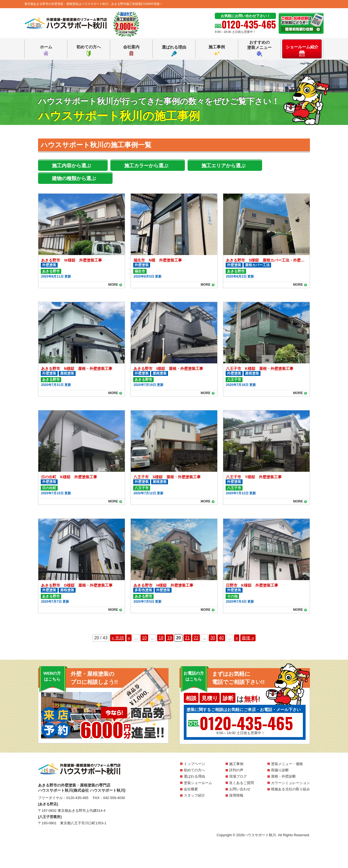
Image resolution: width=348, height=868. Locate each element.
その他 (232, 596)
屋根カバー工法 (257, 265)
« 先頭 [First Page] (118, 638)
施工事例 (217, 51)
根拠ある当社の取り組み (290, 789)
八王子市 (234, 380)
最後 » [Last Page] (248, 638)
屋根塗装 (67, 373)
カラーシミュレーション (290, 783)
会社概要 (191, 789)
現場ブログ (238, 776)
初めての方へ (89, 51)
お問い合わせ (240, 789)
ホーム (46, 51)
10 (144, 638)
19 (170, 638)
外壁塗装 (49, 265)
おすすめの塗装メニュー (259, 48)
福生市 (140, 271)
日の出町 (49, 488)
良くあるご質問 (242, 783)
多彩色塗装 (143, 590)
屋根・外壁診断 (283, 776)
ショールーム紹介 (302, 50)
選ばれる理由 (174, 51)
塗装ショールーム (198, 783)
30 (213, 638)
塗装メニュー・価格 (287, 764)
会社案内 (131, 51)
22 (196, 638)
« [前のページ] (129, 638)
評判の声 (236, 770)
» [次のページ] (237, 638)
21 (187, 638)
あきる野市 (51, 271)
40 (221, 638)
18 (161, 638)
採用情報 (236, 795)
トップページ (194, 764)
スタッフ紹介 (194, 795)
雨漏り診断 (280, 770)
